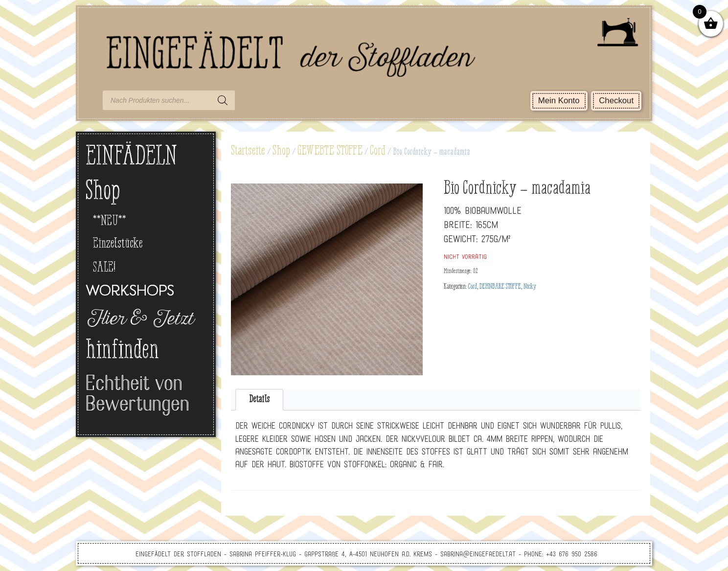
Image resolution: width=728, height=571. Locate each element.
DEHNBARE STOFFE (500, 287)
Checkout (616, 101)
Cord (378, 151)
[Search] (223, 100)
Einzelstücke (118, 244)
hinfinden (122, 351)
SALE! (104, 268)
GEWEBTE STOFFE (330, 151)
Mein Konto (559, 101)
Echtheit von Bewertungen (137, 395)
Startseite (248, 151)
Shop (281, 151)
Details (259, 400)
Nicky (530, 287)
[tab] (260, 400)
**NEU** (110, 221)
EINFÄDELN (131, 157)
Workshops (130, 292)
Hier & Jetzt (139, 320)
